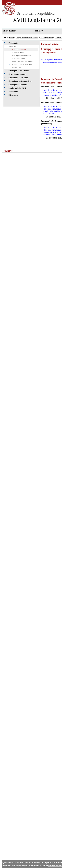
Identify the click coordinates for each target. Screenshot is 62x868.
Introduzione (10, 31)
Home (12, 38)
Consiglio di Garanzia (18, 85)
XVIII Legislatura (46, 38)
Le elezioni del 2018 (17, 88)
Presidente (13, 43)
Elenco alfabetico (19, 50)
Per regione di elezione (22, 56)
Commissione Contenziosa (20, 81)
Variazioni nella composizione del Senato (23, 60)
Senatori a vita (18, 53)
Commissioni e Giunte (18, 78)
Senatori (12, 47)
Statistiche (13, 92)
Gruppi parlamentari (17, 74)
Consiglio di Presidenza (19, 71)
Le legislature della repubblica (27, 38)
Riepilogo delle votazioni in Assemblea (23, 66)
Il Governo (13, 95)
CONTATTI (9, 151)
